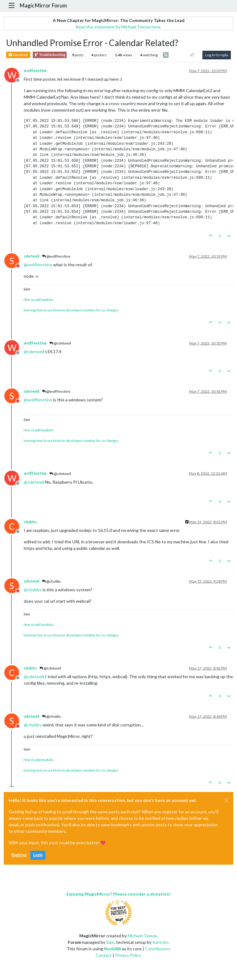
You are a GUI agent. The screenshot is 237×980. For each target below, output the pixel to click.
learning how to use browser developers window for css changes (71, 310)
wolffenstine (35, 71)
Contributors (158, 949)
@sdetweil (60, 343)
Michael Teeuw (142, 936)
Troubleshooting (50, 55)
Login (38, 855)
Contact (104, 955)
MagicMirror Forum (43, 5)
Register (19, 855)
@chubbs (52, 581)
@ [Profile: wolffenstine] (38, 265)
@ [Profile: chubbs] (33, 590)
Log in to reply (217, 55)
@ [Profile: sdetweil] (34, 351)
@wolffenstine (56, 256)
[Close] (226, 800)
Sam (110, 942)
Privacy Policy (128, 955)
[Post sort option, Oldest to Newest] (192, 55)
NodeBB (112, 949)
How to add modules (39, 300)
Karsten (160, 942)
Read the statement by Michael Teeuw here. (118, 27)
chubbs (30, 522)
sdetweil (31, 256)
